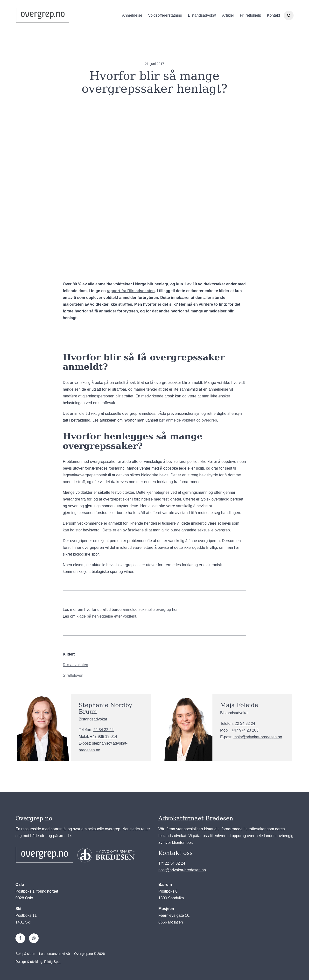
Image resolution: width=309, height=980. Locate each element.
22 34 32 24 (103, 730)
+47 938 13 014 (104, 737)
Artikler (228, 15)
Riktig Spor (52, 962)
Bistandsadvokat (202, 15)
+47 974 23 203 (245, 730)
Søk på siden (25, 954)
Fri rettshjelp (251, 15)
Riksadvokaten (75, 665)
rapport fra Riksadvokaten (131, 291)
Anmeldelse (132, 15)
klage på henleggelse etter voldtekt (106, 616)
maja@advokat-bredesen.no (258, 737)
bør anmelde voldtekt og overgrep (188, 420)
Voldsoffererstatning (165, 15)
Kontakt (274, 15)
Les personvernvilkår (55, 954)
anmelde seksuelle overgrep (147, 610)
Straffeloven (73, 675)
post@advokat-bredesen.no (182, 870)
